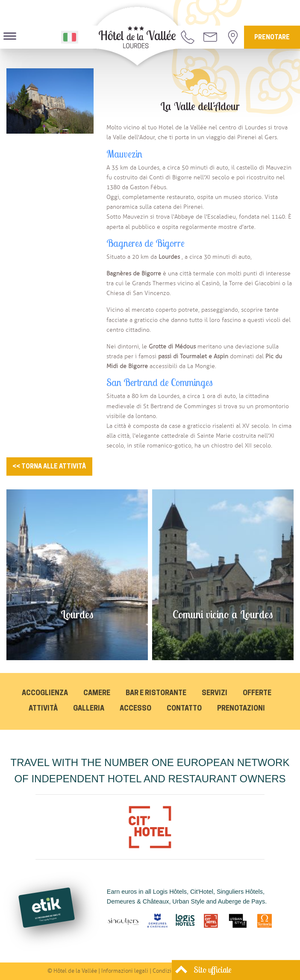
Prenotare (272, 38)
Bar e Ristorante (156, 693)
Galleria (89, 709)
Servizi (215, 693)
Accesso (135, 709)
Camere (97, 693)
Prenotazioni (241, 709)
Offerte (257, 693)
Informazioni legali (125, 971)
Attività (43, 709)
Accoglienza (45, 693)
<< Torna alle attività (49, 467)
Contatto (184, 709)
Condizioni (166, 971)
